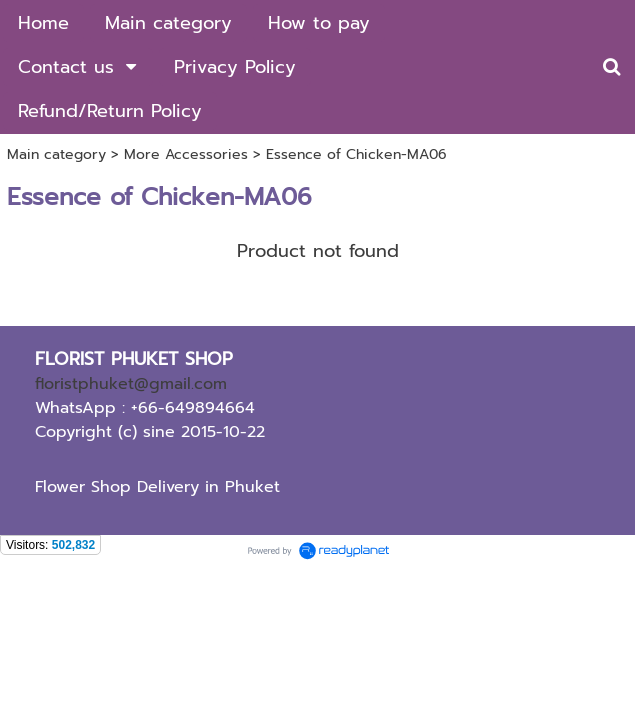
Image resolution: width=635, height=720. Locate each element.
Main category (56, 154)
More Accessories (186, 154)
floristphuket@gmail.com (131, 384)
